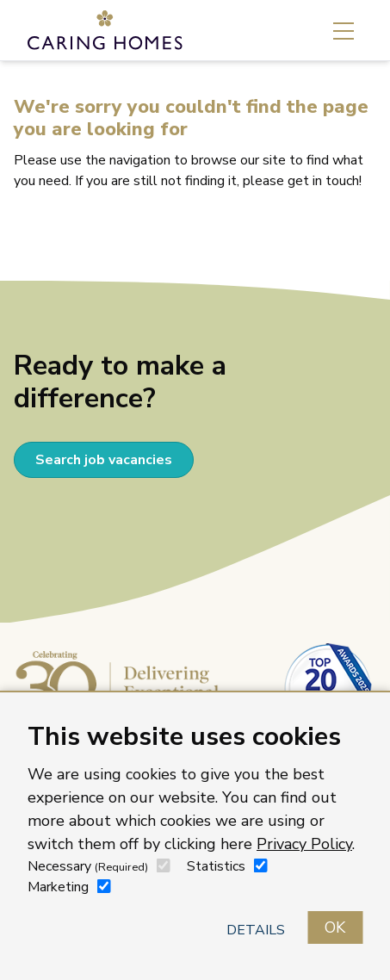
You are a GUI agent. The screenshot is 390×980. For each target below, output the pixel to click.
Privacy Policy (304, 844)
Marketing (58, 887)
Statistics (216, 866)
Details (256, 930)
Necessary (88, 866)
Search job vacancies (104, 460)
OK (335, 927)
